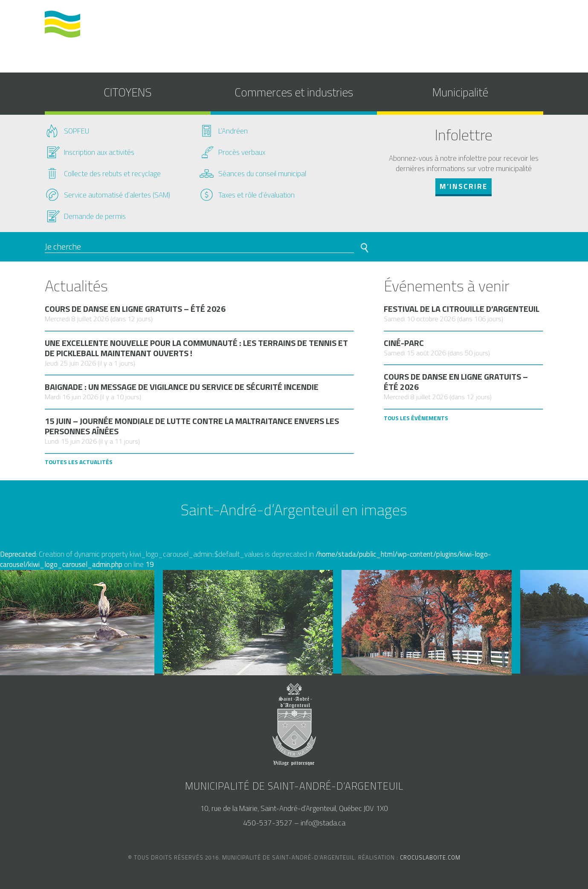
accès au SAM (453, 27)
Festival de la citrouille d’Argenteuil (462, 309)
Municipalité (460, 92)
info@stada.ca (323, 823)
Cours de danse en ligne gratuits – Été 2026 (135, 309)
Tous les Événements (416, 418)
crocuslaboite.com (430, 857)
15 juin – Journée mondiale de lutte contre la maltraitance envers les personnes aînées (192, 426)
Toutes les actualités (79, 462)
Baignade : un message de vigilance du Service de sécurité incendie (182, 387)
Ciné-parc (404, 343)
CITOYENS (127, 92)
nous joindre (508, 27)
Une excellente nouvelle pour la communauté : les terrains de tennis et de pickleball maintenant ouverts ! (196, 348)
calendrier (401, 27)
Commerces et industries (294, 92)
